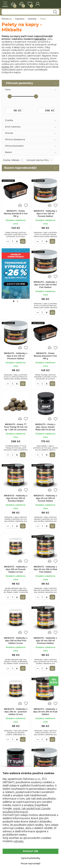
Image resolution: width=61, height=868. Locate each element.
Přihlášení (38, 4)
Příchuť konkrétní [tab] (14, 146)
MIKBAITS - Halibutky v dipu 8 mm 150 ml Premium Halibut (16, 356)
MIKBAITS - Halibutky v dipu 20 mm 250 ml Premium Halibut (45, 641)
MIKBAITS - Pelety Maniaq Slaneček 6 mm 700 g (45, 356)
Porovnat (23, 6)
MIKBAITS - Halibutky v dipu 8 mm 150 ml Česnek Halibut (45, 214)
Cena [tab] (8, 90)
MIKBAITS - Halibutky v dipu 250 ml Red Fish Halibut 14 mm (16, 641)
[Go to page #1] (14, 301)
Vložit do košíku (23, 241)
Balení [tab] (9, 152)
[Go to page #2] (18, 301)
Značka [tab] (9, 120)
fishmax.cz (55, 4)
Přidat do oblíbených (26, 205)
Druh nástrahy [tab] (13, 127)
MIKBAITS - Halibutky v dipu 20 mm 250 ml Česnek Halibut (45, 498)
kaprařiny (40, 39)
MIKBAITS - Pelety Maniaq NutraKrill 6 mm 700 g (16, 214)
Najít (55, 12)
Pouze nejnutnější (31, 864)
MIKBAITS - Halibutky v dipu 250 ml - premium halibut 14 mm (16, 712)
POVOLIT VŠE (30, 851)
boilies (5, 67)
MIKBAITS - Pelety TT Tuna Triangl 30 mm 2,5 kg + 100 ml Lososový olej (16, 427)
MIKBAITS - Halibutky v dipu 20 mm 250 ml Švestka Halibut (16, 498)
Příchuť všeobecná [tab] (15, 140)
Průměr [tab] (9, 133)
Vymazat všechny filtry (38, 160)
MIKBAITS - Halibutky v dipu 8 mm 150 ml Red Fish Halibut (45, 285)
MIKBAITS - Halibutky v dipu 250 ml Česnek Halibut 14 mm (16, 569)
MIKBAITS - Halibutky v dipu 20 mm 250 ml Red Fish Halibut (45, 569)
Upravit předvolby (30, 858)
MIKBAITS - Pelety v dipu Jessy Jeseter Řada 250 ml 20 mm (45, 427)
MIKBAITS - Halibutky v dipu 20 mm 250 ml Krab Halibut (45, 712)
